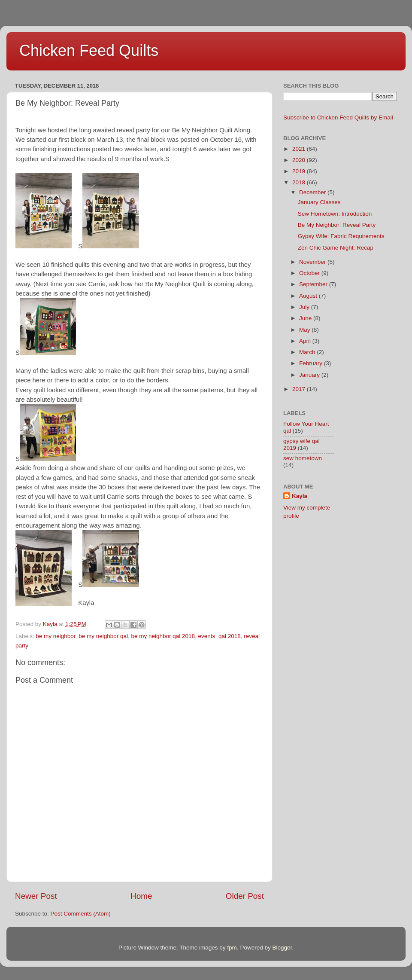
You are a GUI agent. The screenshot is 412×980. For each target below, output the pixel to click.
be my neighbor (55, 636)
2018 (300, 182)
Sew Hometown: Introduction (335, 214)
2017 (300, 389)
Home (141, 896)
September (314, 284)
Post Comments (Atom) (81, 914)
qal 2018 (230, 636)
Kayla (300, 496)
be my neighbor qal (103, 636)
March (308, 352)
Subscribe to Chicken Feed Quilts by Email (338, 118)
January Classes (319, 202)
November (313, 262)
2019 (300, 171)
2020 (300, 160)
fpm (232, 948)
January (310, 375)
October (310, 273)
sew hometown (303, 458)
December (313, 192)
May (305, 330)
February (312, 363)
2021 (300, 149)
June (306, 318)
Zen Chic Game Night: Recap (336, 248)
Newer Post (36, 896)
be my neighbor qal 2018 (163, 636)
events (207, 636)
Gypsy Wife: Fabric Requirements (341, 236)
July (305, 307)
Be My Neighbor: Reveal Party (337, 225)
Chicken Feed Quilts (89, 50)
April (306, 341)
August (309, 296)
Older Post (245, 896)
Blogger (282, 948)
